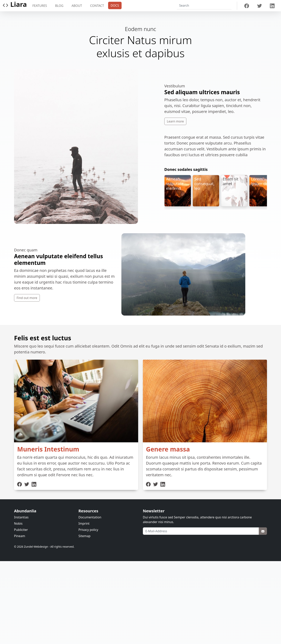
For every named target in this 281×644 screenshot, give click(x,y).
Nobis (18, 523)
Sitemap (84, 536)
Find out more (27, 298)
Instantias (21, 517)
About (77, 6)
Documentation (90, 517)
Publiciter (21, 530)
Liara (15, 6)
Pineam (20, 536)
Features (40, 6)
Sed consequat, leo (204, 184)
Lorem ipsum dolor (262, 181)
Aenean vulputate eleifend (175, 184)
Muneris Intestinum (48, 449)
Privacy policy (88, 530)
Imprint (84, 523)
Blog (59, 6)
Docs (115, 5)
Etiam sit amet (231, 181)
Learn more (175, 121)
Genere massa (168, 449)
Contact (97, 6)
